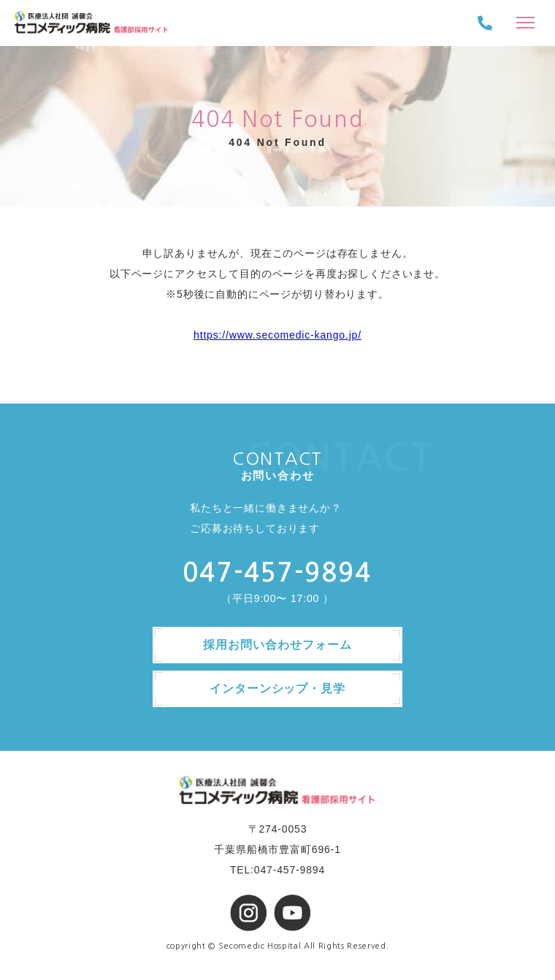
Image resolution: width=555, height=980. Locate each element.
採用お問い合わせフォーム (277, 645)
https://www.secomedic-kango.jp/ (277, 335)
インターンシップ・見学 (278, 688)
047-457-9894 (277, 573)
